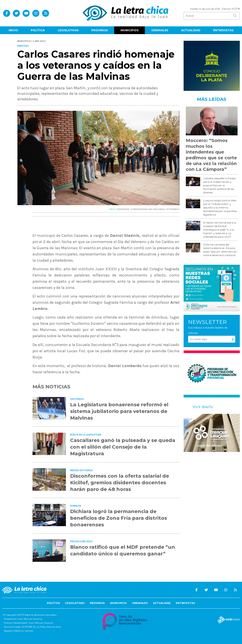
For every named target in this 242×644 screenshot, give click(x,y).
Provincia (100, 30)
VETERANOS (173, 209)
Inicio (13, 30)
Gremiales (160, 30)
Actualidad (191, 30)
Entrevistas (223, 30)
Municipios (130, 30)
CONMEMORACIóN (141, 209)
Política (38, 30)
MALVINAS (159, 209)
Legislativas (68, 30)
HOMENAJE (123, 209)
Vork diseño (203, 407)
